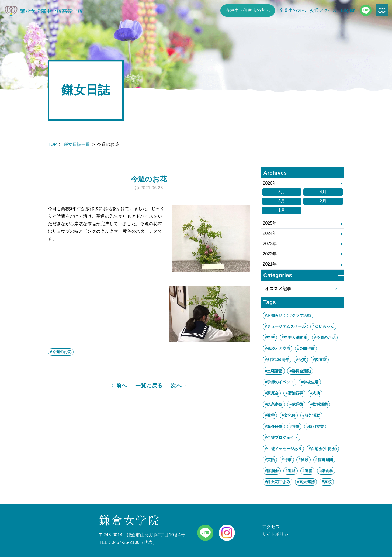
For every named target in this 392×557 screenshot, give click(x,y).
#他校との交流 (277, 349)
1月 (282, 210)
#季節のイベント (279, 382)
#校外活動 (311, 415)
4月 (323, 192)
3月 (282, 201)
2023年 (270, 244)
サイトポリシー (277, 534)
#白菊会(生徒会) (323, 449)
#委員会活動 (300, 371)
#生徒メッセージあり (283, 449)
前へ (122, 386)
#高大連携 (306, 482)
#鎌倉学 (326, 471)
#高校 (327, 482)
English (348, 10)
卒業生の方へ (293, 10)
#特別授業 (315, 427)
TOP (53, 144)
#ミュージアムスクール (285, 326)
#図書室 (320, 360)
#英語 (270, 460)
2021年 (270, 264)
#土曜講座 (274, 371)
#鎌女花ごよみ (277, 482)
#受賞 (301, 360)
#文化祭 (289, 415)
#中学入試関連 (294, 338)
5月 (282, 192)
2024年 (270, 233)
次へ (176, 386)
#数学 (270, 415)
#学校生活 (310, 382)
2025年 (270, 223)
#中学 (270, 338)
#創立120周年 (277, 360)
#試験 (303, 460)
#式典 (315, 393)
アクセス (271, 527)
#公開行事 (306, 349)
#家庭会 (272, 393)
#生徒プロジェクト (281, 438)
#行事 (287, 460)
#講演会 (272, 471)
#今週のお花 (61, 352)
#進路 (291, 471)
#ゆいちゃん (323, 326)
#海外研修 (274, 427)
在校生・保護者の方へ (248, 10)
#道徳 (308, 471)
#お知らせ (274, 315)
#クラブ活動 (300, 315)
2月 (323, 201)
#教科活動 (319, 404)
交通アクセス (323, 10)
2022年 (270, 254)
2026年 (270, 183)
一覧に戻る (149, 386)
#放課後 (296, 404)
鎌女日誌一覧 (77, 144)
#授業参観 (274, 404)
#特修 (294, 427)
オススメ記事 (302, 289)
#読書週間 (324, 460)
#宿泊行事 (294, 393)
